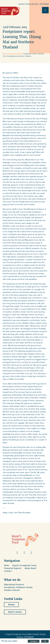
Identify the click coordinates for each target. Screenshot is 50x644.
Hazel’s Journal (15, 612)
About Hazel (30, 568)
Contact (8, 571)
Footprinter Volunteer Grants (18, 587)
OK (45, 641)
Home (5, 54)
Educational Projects (14, 585)
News (7, 565)
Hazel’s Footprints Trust (24, 565)
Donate (11, 605)
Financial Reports (13, 568)
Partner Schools (12, 590)
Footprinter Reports (15, 54)
